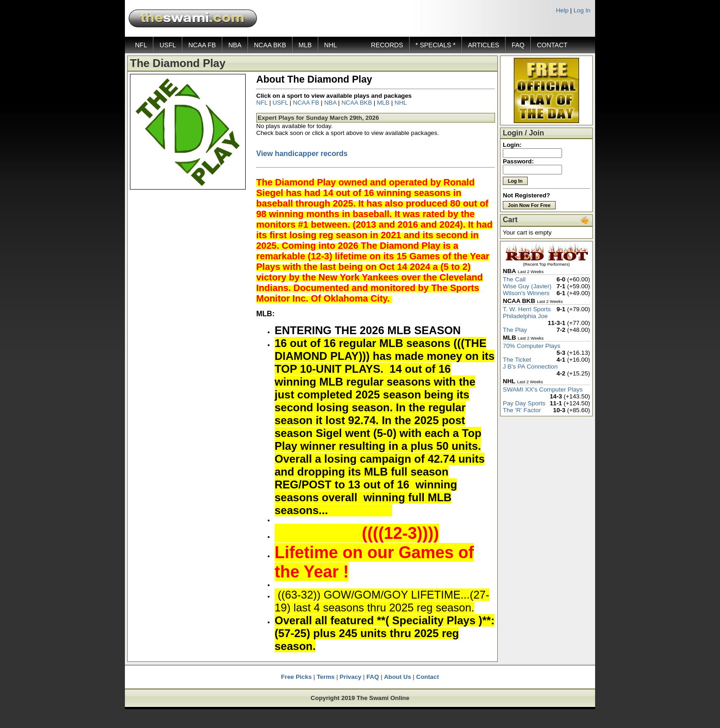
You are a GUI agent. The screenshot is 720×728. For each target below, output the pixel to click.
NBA (235, 45)
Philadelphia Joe (525, 316)
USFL (168, 45)
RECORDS (387, 45)
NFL (141, 45)
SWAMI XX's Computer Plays (543, 389)
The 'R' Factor (522, 410)
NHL (331, 45)
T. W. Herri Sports (527, 309)
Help (562, 10)
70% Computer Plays (532, 346)
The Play (515, 330)
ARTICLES (484, 45)
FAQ (518, 45)
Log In (582, 10)
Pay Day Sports (524, 403)
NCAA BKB (270, 45)
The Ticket (517, 360)
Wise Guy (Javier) (527, 286)
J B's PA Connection (530, 367)
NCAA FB (202, 45)
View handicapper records (302, 154)
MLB (305, 45)
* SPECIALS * (436, 45)
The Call (514, 279)
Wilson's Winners (526, 293)
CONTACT (552, 45)
